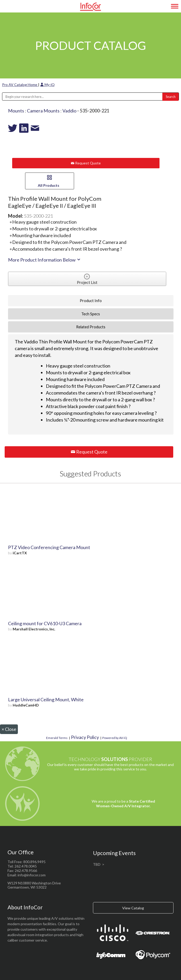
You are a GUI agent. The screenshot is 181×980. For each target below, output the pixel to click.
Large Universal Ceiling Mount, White (46, 699)
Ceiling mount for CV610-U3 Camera (45, 623)
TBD (97, 864)
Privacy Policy (85, 737)
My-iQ (47, 85)
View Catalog (133, 908)
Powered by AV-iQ (115, 738)
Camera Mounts (43, 111)
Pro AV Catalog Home (20, 85)
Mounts (16, 111)
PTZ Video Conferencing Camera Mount (49, 547)
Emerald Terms (57, 738)
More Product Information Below (45, 260)
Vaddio (69, 111)
